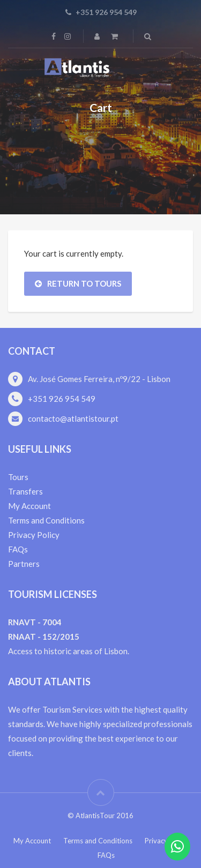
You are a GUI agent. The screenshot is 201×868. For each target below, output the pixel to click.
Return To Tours (78, 283)
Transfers (25, 491)
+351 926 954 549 (62, 399)
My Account (29, 506)
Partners (24, 564)
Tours (18, 477)
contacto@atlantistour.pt (73, 418)
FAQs (18, 549)
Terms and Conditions (46, 520)
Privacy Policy (34, 535)
